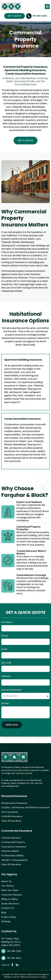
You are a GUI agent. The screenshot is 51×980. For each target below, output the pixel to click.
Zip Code (7, 663)
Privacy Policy (9, 917)
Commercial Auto (11, 838)
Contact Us (8, 908)
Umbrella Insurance (12, 816)
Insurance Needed (11, 690)
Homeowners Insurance (14, 803)
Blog (4, 913)
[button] (47, 7)
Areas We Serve (10, 904)
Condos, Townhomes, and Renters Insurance (25, 808)
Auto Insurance (10, 812)
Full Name (7, 622)
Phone (5, 636)
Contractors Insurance (14, 847)
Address (6, 676)
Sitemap (6, 921)
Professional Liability (13, 856)
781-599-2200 (14, 951)
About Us (6, 881)
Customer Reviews (12, 895)
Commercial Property (13, 842)
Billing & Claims (10, 899)
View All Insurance (11, 821)
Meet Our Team (10, 890)
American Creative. (39, 977)
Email (5, 649)
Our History (8, 886)
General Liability (10, 851)
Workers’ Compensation (14, 860)
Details (5, 703)
